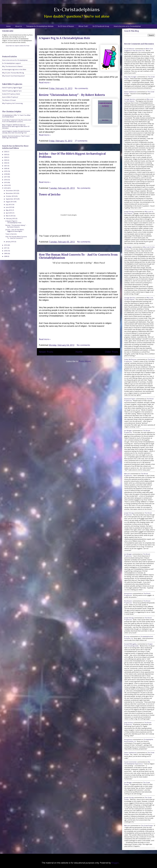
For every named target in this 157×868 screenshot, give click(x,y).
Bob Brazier (128, 601)
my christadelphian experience (137, 763)
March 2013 (10, 216)
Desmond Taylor (130, 399)
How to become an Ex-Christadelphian (127, 26)
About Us (19, 26)
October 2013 (11, 196)
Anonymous (128, 593)
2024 (6, 157)
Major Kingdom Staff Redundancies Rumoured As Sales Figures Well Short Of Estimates (16, 126)
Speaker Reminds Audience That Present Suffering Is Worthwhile (16, 137)
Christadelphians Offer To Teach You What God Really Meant (16, 116)
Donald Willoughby (130, 644)
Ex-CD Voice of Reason (66, 26)
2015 (6, 182)
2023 (6, 160)
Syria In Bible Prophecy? (10, 97)
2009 (6, 253)
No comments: (82, 88)
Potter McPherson (130, 359)
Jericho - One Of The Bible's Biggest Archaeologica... (15, 230)
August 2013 (10, 202)
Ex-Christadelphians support (11, 63)
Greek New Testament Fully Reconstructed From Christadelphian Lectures (17, 121)
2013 (6, 188)
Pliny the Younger (130, 77)
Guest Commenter (131, 762)
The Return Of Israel (9, 100)
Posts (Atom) (85, 361)
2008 (6, 256)
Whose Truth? (83, 26)
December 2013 (11, 191)
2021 (6, 166)
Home (8, 26)
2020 (6, 168)
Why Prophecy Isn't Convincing (12, 103)
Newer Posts (46, 352)
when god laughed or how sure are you (138, 50)
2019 (6, 171)
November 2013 (11, 193)
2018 (6, 174)
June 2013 (9, 207)
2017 (6, 177)
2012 (6, 245)
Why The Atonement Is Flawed (12, 66)
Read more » (45, 82)
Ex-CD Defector (129, 49)
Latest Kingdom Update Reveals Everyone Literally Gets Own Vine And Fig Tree (16, 132)
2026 (6, 152)
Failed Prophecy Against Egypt (12, 88)
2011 (6, 248)
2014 (6, 185)
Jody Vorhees (129, 723)
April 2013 (9, 213)
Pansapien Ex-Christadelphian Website (40, 26)
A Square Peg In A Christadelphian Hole (64, 38)
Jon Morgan (128, 247)
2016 (6, 180)
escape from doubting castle (138, 645)
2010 (6, 251)
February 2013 (11, 218)
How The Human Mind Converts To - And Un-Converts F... (16, 237)
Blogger (115, 863)
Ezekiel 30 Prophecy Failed (11, 94)
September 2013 (12, 199)
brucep (127, 636)
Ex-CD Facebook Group (101, 26)
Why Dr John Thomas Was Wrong (13, 73)
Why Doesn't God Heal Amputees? (13, 76)
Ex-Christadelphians (77, 9)
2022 (6, 163)
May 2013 (9, 210)
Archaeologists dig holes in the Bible (14, 69)
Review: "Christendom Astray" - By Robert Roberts (72, 95)
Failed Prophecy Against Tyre (12, 91)
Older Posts (112, 352)
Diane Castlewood (130, 92)
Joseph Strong (129, 211)
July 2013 (9, 204)
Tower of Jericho (50, 195)
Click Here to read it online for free (18, 46)
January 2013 (10, 242)
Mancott (127, 474)
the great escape (147, 826)
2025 (6, 154)
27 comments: (81, 141)
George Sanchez (130, 99)
